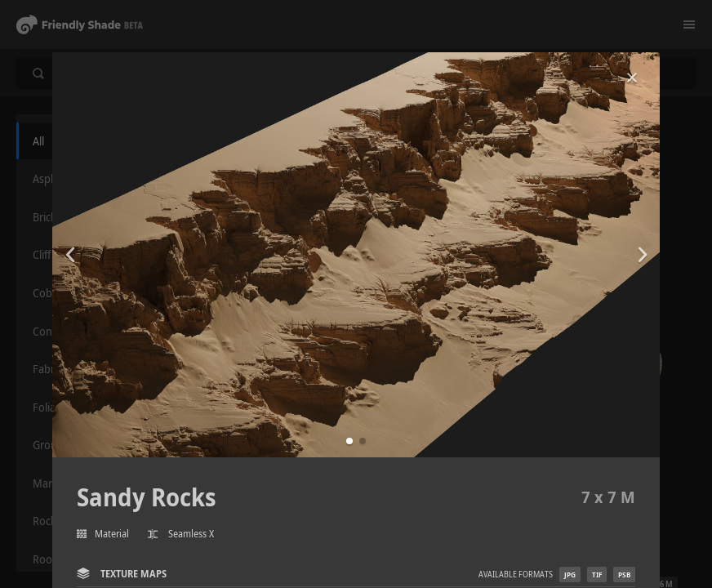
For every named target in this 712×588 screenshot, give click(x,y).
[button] (349, 441)
